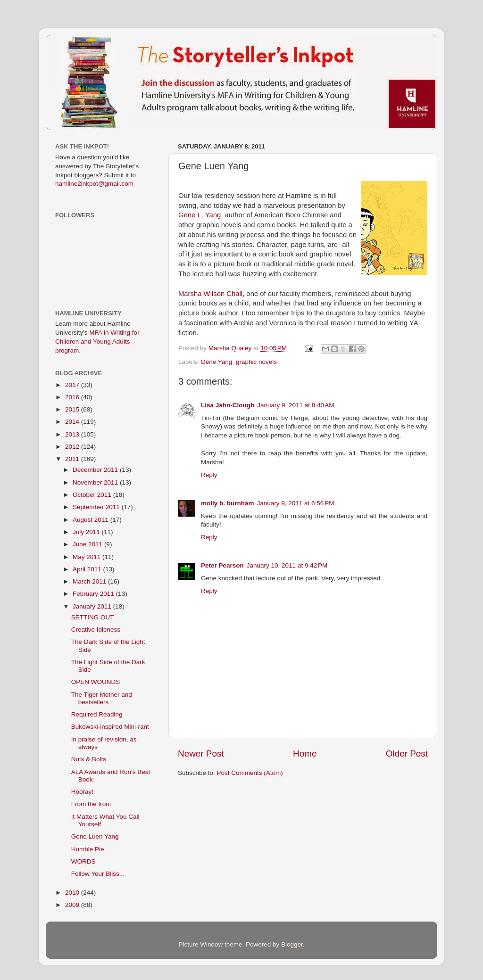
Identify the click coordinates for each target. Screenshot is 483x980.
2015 (73, 409)
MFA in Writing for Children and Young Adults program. (97, 342)
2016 (73, 397)
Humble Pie (88, 849)
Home (305, 754)
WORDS (83, 861)
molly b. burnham (228, 503)
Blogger (292, 944)
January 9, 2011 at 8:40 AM (296, 405)
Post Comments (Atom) (250, 773)
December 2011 (96, 470)
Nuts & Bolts (89, 759)
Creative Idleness (96, 630)
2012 (73, 447)
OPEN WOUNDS (96, 682)
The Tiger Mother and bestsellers (102, 698)
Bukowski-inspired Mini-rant (110, 727)
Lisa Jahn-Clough (228, 405)
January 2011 (93, 606)
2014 (73, 422)
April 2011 (88, 569)
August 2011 (92, 520)
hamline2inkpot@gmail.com (94, 184)
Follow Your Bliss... (98, 874)
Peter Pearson (222, 565)
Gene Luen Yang (95, 836)
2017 (73, 385)
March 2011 (90, 581)
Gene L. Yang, (200, 215)
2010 (73, 893)
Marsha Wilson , (211, 294)
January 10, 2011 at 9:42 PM (287, 565)
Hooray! (82, 792)
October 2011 (93, 495)
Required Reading (97, 714)
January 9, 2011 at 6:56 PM (296, 503)
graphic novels (256, 362)
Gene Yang (216, 362)
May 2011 (87, 557)
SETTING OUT (93, 617)
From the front (91, 804)
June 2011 (88, 544)
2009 (73, 905)
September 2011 (97, 507)
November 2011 (96, 482)
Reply (209, 475)
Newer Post (201, 754)
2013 (73, 434)
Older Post (407, 754)
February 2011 (94, 594)
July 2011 (87, 532)
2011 (73, 459)
